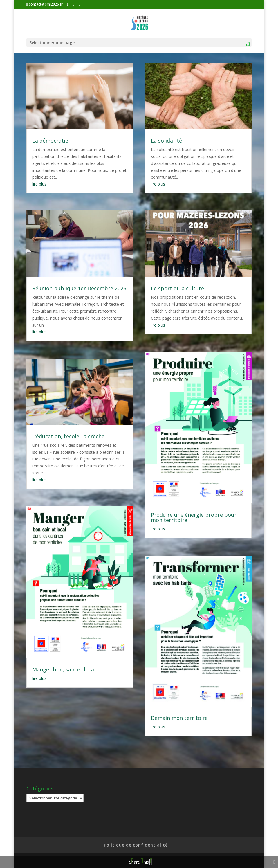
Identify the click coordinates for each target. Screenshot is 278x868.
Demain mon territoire (179, 718)
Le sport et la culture (177, 288)
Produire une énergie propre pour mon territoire (194, 517)
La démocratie (50, 141)
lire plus (39, 184)
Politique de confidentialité (136, 845)
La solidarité (166, 141)
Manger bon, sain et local (64, 669)
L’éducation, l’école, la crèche (68, 436)
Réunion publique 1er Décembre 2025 (79, 288)
